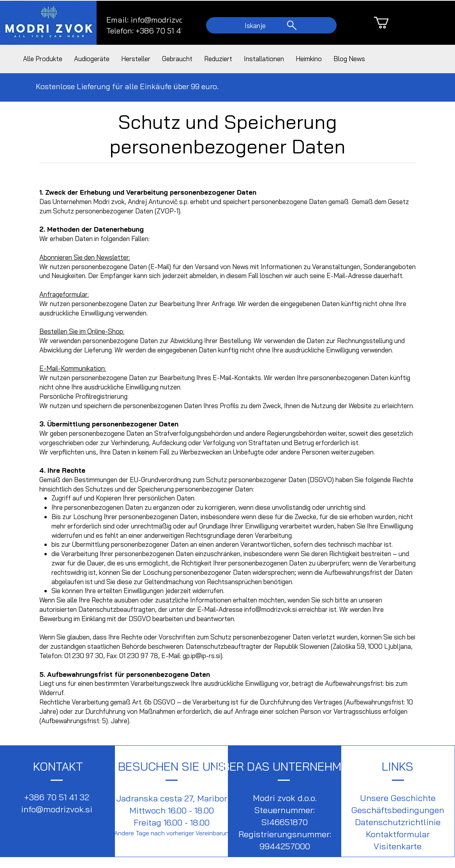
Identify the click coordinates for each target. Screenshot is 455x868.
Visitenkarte (398, 846)
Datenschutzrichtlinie (398, 822)
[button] (388, 23)
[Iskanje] (271, 25)
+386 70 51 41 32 (57, 797)
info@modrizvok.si (163, 20)
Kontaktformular (398, 834)
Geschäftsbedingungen (398, 810)
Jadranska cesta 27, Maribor (172, 798)
